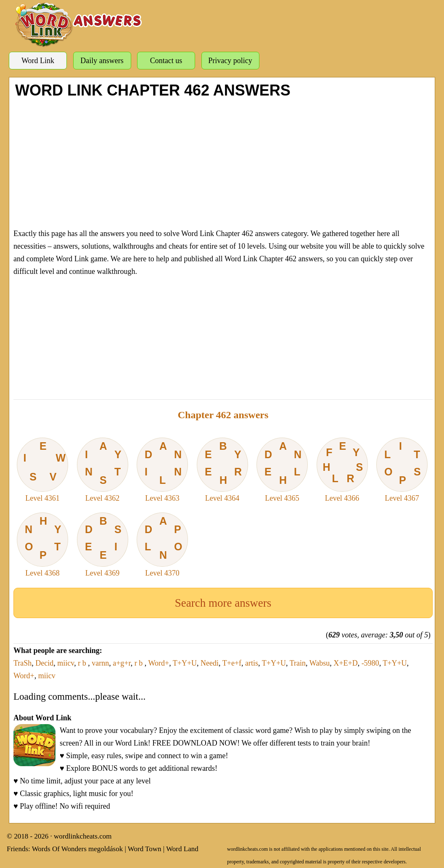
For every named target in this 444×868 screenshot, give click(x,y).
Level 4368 (42, 545)
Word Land (182, 849)
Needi (210, 663)
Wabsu (320, 663)
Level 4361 (42, 470)
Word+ (159, 663)
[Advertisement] (223, 162)
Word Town (145, 849)
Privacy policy (230, 61)
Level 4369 (103, 545)
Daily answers (102, 61)
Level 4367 (402, 470)
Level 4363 (162, 470)
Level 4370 (162, 545)
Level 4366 (342, 470)
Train (298, 663)
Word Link (38, 61)
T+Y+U (185, 663)
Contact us (166, 61)
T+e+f (232, 663)
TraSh (22, 663)
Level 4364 (222, 470)
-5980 (370, 663)
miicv (66, 663)
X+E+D (345, 663)
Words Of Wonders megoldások (78, 849)
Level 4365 (282, 470)
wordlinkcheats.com (83, 836)
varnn (100, 663)
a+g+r (122, 663)
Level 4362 (103, 470)
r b (83, 663)
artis (252, 663)
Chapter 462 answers (223, 415)
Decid (44, 663)
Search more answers (223, 603)
